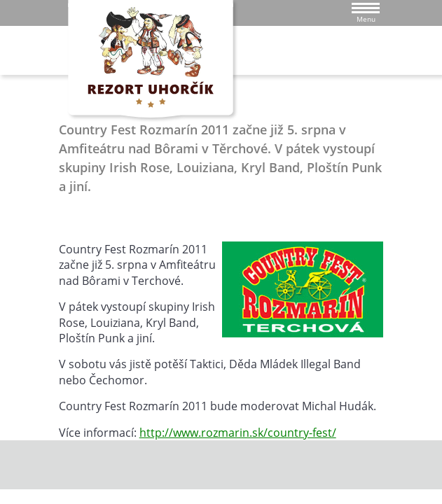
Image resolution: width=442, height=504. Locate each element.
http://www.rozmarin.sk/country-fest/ (238, 433)
